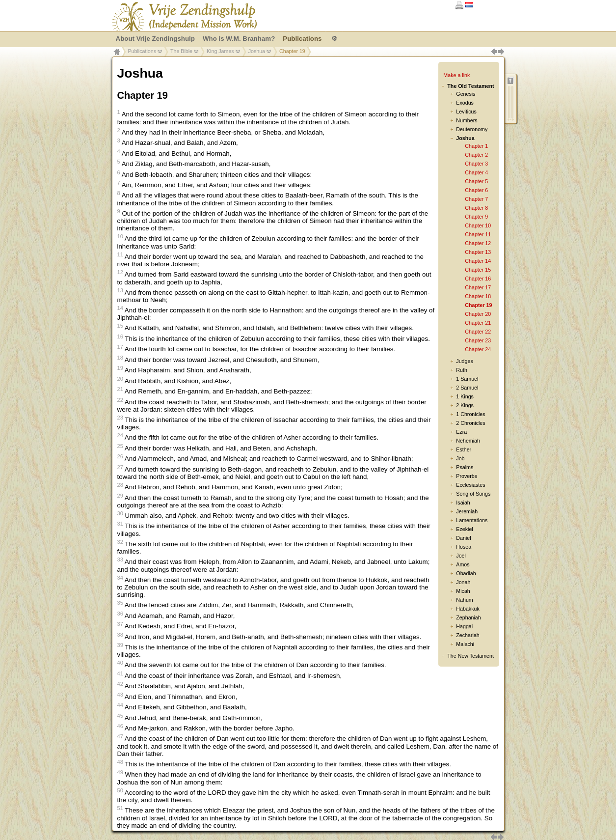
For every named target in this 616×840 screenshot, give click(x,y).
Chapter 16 (478, 279)
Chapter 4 (476, 172)
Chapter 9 (476, 217)
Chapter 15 (478, 270)
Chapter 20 (478, 314)
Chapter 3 (476, 164)
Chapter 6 (476, 190)
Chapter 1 (476, 146)
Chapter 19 (478, 305)
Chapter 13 (478, 252)
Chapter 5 (476, 181)
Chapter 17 (478, 287)
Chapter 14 (478, 261)
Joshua (257, 51)
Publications (142, 51)
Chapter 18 (478, 296)
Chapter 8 (476, 208)
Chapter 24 (478, 349)
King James (220, 51)
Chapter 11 (478, 234)
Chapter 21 (478, 323)
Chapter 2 (476, 155)
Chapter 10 (478, 225)
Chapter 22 (478, 332)
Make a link (456, 75)
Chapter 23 (478, 340)
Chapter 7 (476, 199)
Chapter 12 (478, 243)
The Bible (181, 51)
